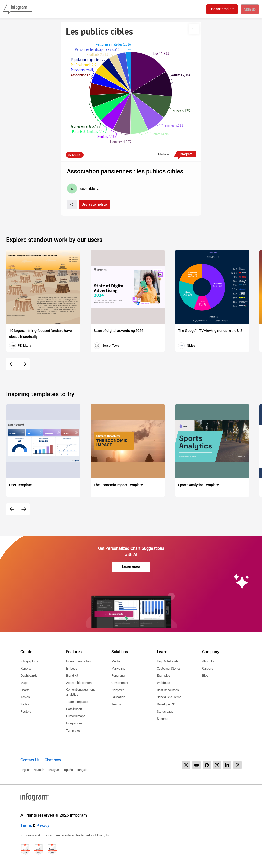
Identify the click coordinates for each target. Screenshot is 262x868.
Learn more (131, 567)
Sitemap (163, 719)
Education (118, 697)
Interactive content (79, 661)
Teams (116, 704)
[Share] (72, 205)
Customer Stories (169, 668)
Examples (164, 676)
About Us (208, 661)
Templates (73, 730)
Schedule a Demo (169, 697)
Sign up (250, 9)
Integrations (74, 723)
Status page (165, 711)
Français (81, 770)
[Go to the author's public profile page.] (83, 188)
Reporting (118, 676)
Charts (25, 690)
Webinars (163, 683)
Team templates (77, 702)
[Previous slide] (12, 364)
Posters (26, 711)
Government (120, 683)
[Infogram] (18, 9)
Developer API (167, 704)
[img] (149, 72)
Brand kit (72, 676)
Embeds (72, 668)
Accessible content (79, 683)
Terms (26, 826)
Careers (208, 668)
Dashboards (29, 676)
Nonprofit (118, 690)
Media (116, 661)
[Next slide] (24, 364)
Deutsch (38, 770)
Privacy (43, 826)
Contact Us (30, 760)
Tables (25, 697)
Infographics (29, 661)
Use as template (222, 9)
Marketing (118, 668)
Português (53, 770)
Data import (74, 709)
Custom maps (76, 716)
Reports (26, 668)
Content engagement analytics (80, 692)
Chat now (53, 760)
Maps (24, 683)
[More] (194, 29)
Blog (205, 676)
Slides (25, 704)
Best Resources (168, 690)
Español (68, 770)
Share (76, 155)
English (25, 770)
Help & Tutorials (168, 661)
